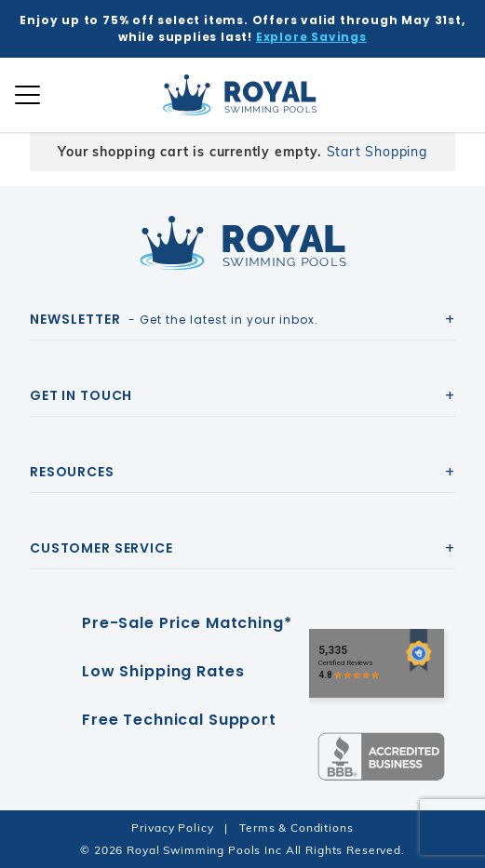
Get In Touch (81, 395)
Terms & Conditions (296, 828)
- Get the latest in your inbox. (174, 319)
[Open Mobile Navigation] (27, 95)
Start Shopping (377, 152)
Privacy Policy (172, 828)
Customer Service (101, 548)
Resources (72, 472)
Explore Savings (311, 37)
